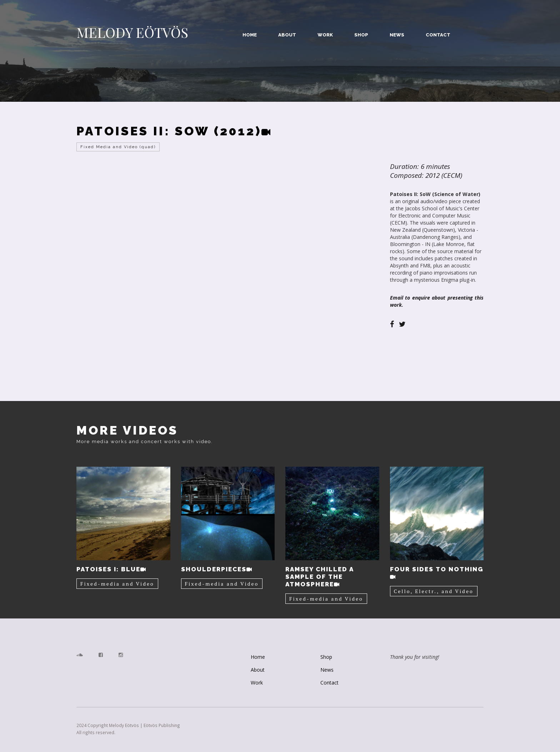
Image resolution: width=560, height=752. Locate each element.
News (397, 35)
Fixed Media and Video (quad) (118, 147)
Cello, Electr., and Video (434, 591)
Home (250, 35)
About (287, 35)
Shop (361, 35)
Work (325, 35)
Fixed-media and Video (117, 584)
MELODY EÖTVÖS (132, 32)
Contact (438, 35)
